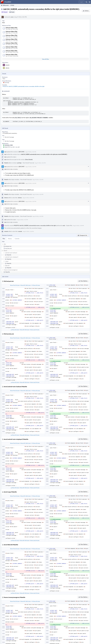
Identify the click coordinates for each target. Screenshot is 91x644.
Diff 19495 (22, 152)
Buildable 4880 (9, 145)
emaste (8, 65)
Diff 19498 (22, 183)
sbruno (7, 68)
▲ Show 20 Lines (15, 329)
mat (12, 17)
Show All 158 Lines (25, 329)
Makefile (9, 255)
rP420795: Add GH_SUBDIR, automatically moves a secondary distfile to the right (24, 86)
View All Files (45, 59)
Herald (6, 163)
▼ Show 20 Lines (36, 285)
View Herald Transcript (28, 163)
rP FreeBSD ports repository (10, 133)
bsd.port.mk (8, 246)
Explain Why (69, 225)
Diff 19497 (22, 166)
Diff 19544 (22, 201)
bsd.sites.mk (8, 248)
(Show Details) (29, 159)
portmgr (7, 82)
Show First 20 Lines (15, 285)
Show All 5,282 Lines (25, 285)
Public (13, 12)
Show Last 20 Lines (35, 329)
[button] (90, 2)
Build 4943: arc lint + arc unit (12, 147)
